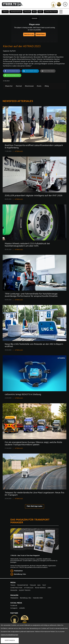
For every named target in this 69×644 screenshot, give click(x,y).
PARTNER (14, 613)
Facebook (14, 606)
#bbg (47, 86)
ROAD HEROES (40, 588)
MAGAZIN (14, 590)
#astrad (19, 86)
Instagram (14, 608)
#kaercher (9, 86)
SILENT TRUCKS (25, 590)
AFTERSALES (19, 151)
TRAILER (27, 12)
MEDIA (13, 583)
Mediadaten (18, 571)
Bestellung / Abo (20, 574)
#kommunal (29, 86)
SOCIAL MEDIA (16, 603)
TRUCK (5, 12)
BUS (34, 12)
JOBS (49, 588)
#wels (39, 86)
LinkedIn (22, 608)
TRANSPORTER (16, 12)
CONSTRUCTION (51, 12)
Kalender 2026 (38, 598)
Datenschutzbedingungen (9, 635)
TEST (40, 12)
